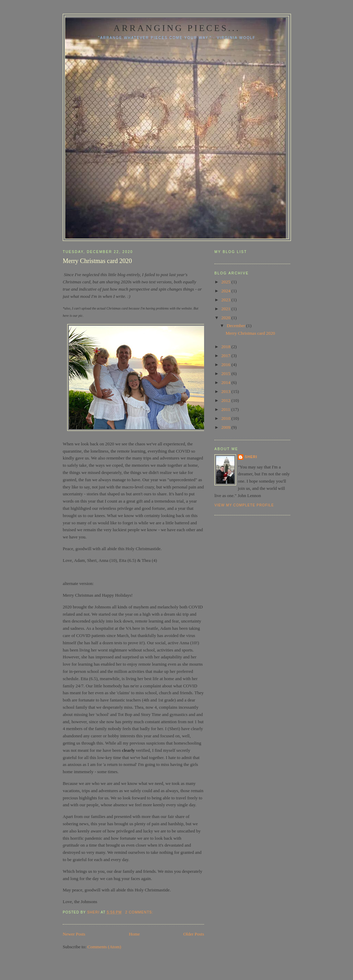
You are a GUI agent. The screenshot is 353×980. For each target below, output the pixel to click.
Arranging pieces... (177, 28)
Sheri (251, 457)
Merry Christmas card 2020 (97, 261)
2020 (226, 318)
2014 (226, 382)
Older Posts (194, 934)
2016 (226, 365)
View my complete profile (244, 505)
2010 (226, 418)
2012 (226, 400)
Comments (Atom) (104, 947)
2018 (226, 347)
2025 (226, 282)
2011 (226, 409)
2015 (226, 373)
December (237, 326)
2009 (226, 427)
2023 (226, 300)
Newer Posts (74, 934)
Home (134, 934)
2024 (226, 291)
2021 (226, 309)
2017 (226, 356)
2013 (226, 391)
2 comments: (140, 912)
